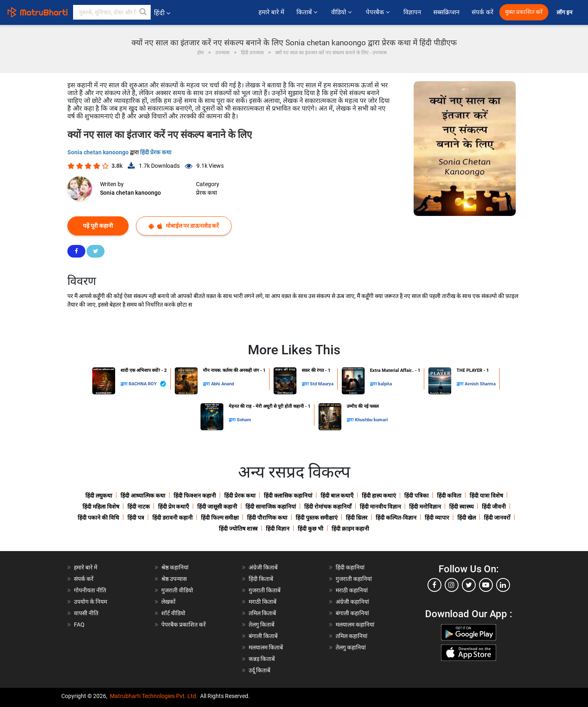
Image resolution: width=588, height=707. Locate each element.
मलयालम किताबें (266, 647)
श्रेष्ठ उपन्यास (174, 579)
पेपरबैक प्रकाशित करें (184, 625)
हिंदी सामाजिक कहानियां (271, 507)
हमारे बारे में (271, 12)
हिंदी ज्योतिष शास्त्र (238, 529)
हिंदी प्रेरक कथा (156, 152)
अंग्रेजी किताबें (263, 567)
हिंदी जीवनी (494, 507)
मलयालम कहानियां (355, 625)
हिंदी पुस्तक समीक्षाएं (317, 518)
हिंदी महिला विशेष (101, 507)
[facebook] (434, 585)
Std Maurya (322, 384)
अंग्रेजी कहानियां (352, 602)
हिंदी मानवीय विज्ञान (380, 507)
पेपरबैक (379, 12)
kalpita (385, 384)
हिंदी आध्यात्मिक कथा (143, 496)
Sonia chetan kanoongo (99, 152)
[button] (143, 12)
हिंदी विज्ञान (278, 529)
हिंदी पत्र (136, 518)
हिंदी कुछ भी (311, 529)
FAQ (79, 625)
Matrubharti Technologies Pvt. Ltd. (154, 696)
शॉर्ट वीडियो (173, 613)
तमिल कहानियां (352, 636)
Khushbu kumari (371, 420)
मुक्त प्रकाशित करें (524, 12)
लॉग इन (565, 12)
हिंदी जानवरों (497, 518)
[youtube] (486, 585)
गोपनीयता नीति (90, 590)
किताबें (308, 12)
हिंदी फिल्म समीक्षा (220, 518)
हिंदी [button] (162, 13)
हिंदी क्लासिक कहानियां (288, 496)
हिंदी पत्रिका (416, 496)
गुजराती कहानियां (354, 579)
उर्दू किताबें (259, 670)
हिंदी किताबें (261, 579)
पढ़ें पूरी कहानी (98, 226)
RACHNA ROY (147, 384)
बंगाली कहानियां (352, 613)
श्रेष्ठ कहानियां (175, 567)
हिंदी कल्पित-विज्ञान (396, 518)
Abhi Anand (223, 384)
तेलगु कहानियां (351, 647)
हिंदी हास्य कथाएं (379, 496)
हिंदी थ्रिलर (357, 518)
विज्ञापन (412, 12)
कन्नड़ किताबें (262, 659)
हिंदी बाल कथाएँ (337, 496)
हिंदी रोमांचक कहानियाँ (328, 507)
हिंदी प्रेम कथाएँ (174, 507)
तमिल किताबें (262, 613)
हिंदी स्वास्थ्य (461, 507)
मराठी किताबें (263, 602)
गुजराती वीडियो (177, 590)
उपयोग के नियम (90, 602)
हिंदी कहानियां (350, 567)
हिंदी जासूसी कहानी (217, 507)
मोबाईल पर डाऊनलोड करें (184, 226)
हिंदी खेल (467, 518)
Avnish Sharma (480, 384)
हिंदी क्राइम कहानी (350, 529)
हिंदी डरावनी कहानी (173, 518)
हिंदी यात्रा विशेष (486, 496)
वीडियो (342, 12)
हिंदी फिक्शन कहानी (195, 496)
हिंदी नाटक (139, 507)
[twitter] (469, 585)
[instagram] (452, 585)
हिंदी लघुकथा (99, 496)
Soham (244, 420)
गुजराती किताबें (265, 590)
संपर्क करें (482, 12)
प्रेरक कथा (207, 193)
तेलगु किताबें (262, 625)
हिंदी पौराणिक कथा (267, 518)
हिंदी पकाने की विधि (98, 518)
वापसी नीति (86, 613)
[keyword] (112, 12)
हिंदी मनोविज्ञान (425, 507)
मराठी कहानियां (352, 590)
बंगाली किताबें (263, 636)
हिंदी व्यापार (437, 518)
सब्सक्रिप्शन (446, 12)
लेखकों (168, 602)
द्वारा (125, 384)
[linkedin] (503, 585)
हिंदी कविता (449, 496)
